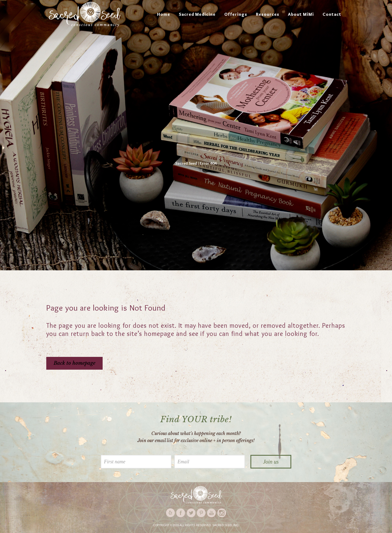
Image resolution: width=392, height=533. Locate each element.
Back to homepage (74, 363)
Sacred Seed (186, 163)
